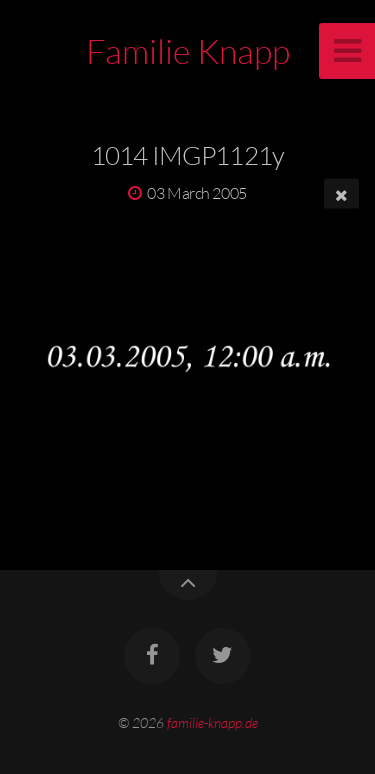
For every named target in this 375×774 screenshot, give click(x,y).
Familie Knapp (188, 51)
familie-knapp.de (212, 722)
